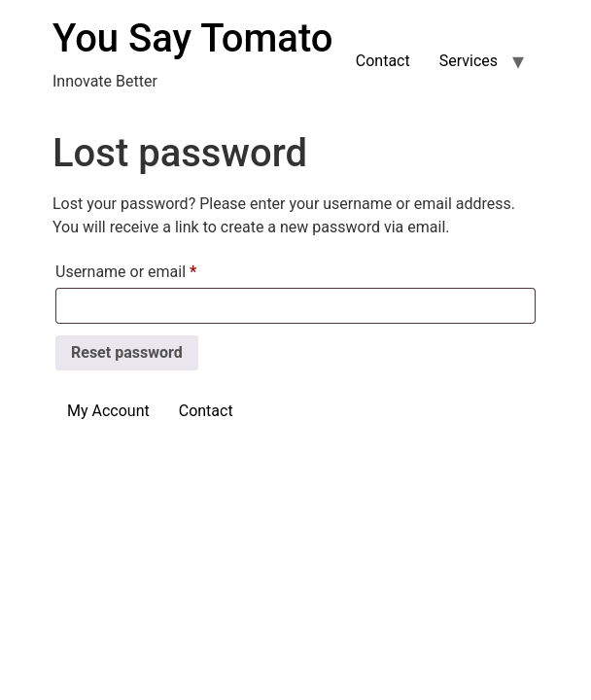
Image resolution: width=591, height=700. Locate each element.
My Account (108, 411)
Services (469, 61)
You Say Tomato (192, 38)
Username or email (156, 269)
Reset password (127, 352)
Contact (383, 61)
